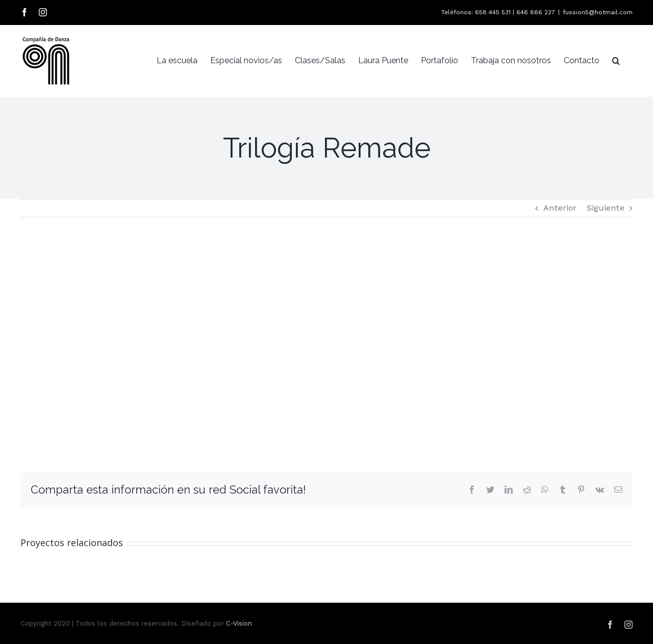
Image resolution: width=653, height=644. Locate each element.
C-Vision (239, 623)
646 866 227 (536, 12)
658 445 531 (493, 12)
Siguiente (606, 208)
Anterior (560, 208)
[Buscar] (616, 61)
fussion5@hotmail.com (598, 12)
